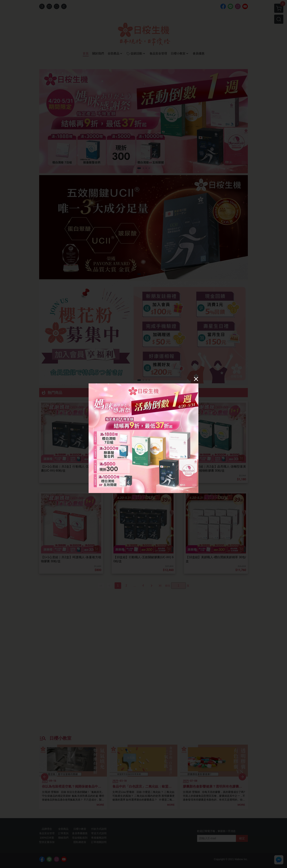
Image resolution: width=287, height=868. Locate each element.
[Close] (196, 379)
